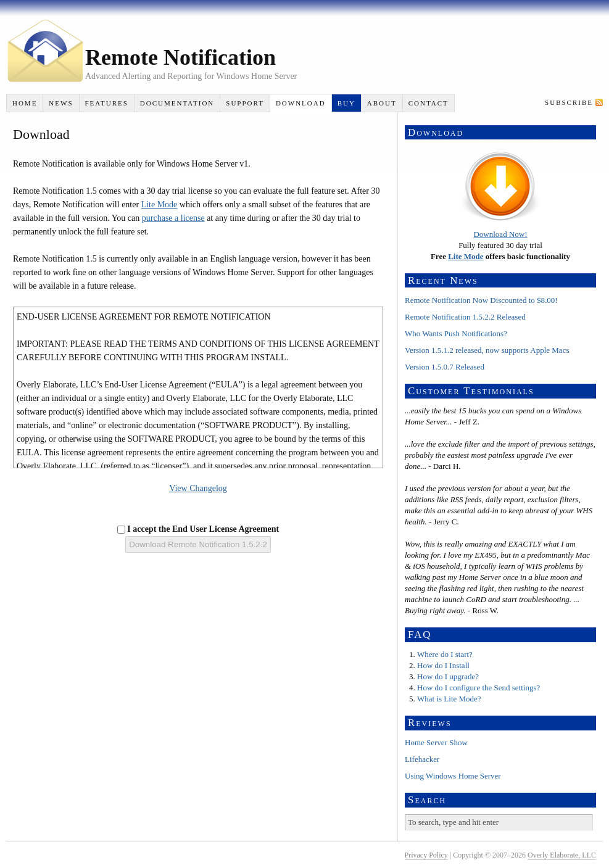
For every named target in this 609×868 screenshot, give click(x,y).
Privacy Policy (426, 855)
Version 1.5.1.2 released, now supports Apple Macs (487, 350)
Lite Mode (159, 205)
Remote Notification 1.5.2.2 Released (465, 317)
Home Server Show (436, 742)
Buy (346, 103)
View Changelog (198, 488)
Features (106, 103)
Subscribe (569, 102)
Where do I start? (445, 654)
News (61, 103)
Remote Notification (180, 57)
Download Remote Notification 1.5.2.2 (198, 544)
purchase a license (173, 218)
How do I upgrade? (448, 676)
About (382, 103)
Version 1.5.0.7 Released (445, 367)
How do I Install (443, 665)
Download (301, 103)
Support (245, 103)
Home (25, 103)
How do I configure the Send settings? (478, 688)
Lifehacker (422, 759)
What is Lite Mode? (449, 699)
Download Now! (500, 234)
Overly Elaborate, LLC (562, 855)
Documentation (177, 103)
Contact (429, 103)
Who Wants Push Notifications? (456, 333)
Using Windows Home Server (453, 776)
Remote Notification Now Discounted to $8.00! (481, 300)
